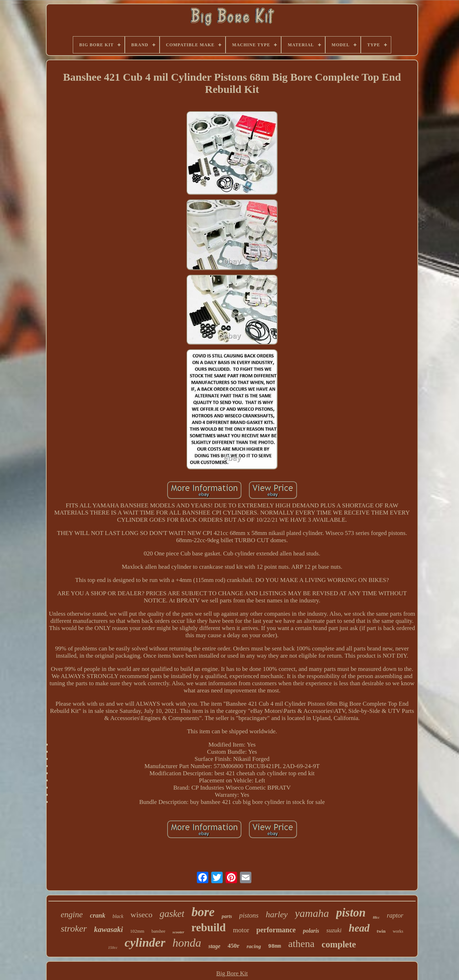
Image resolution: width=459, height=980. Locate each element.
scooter (178, 932)
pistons (249, 915)
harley (277, 914)
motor (241, 930)
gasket (172, 914)
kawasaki (108, 929)
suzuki (334, 930)
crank (98, 915)
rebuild (209, 927)
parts (227, 916)
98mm (275, 946)
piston (351, 913)
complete (339, 944)
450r (234, 946)
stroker (74, 929)
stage (214, 946)
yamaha (312, 913)
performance (276, 930)
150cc (113, 947)
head (359, 928)
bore (203, 912)
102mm (137, 931)
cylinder (145, 943)
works (398, 931)
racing (254, 946)
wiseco (141, 915)
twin (381, 931)
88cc (376, 917)
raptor (395, 915)
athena (301, 944)
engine (72, 915)
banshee (158, 931)
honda (187, 943)
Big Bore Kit (232, 973)
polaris (311, 931)
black (118, 916)
